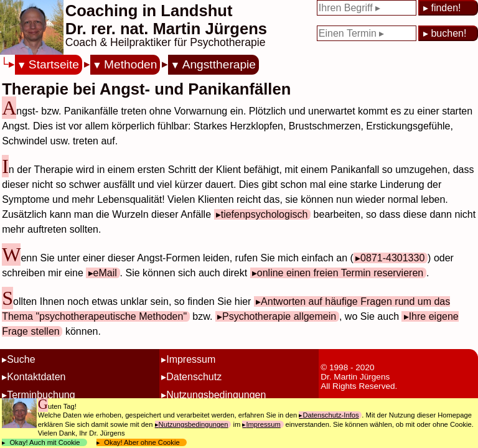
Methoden (130, 64)
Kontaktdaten (36, 377)
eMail (105, 273)
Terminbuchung (41, 395)
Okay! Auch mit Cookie (45, 442)
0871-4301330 (392, 258)
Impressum (191, 359)
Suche (21, 359)
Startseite (54, 64)
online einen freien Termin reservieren (340, 273)
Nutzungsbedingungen (216, 395)
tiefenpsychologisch (265, 214)
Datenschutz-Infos (330, 415)
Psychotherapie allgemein (279, 316)
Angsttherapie (219, 64)
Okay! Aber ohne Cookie (142, 442)
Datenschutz (194, 377)
